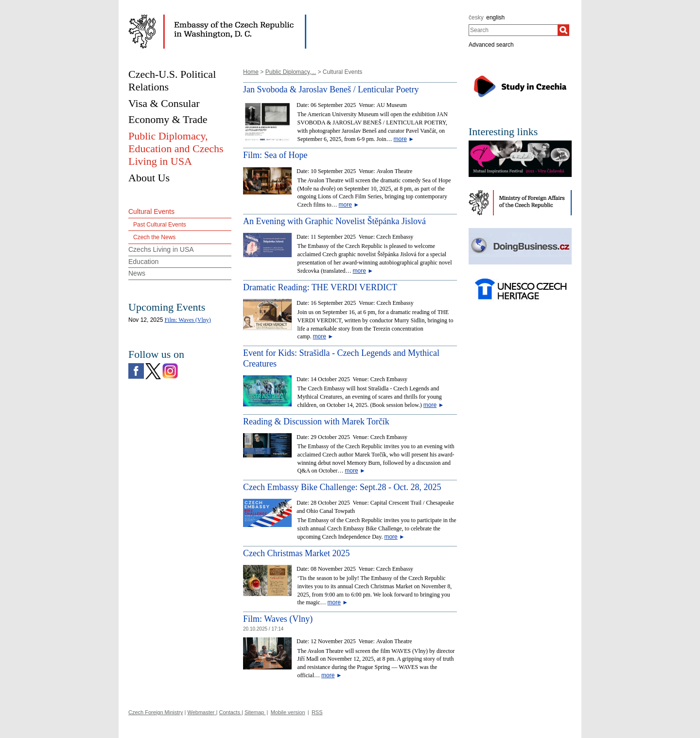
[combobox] (513, 30)
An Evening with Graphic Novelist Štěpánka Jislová (334, 221)
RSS (317, 712)
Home (251, 72)
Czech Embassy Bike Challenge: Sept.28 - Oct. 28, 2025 (342, 487)
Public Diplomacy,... (291, 72)
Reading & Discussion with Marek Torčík (316, 422)
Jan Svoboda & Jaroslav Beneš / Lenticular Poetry (331, 89)
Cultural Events (151, 211)
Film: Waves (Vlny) (278, 619)
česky (476, 18)
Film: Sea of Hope (275, 155)
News (137, 273)
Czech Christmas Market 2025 (296, 553)
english (495, 18)
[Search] (563, 30)
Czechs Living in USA (161, 249)
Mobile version (288, 712)
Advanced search (491, 45)
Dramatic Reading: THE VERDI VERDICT (320, 287)
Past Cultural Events (160, 225)
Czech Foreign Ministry (156, 712)
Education (143, 262)
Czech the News (154, 237)
